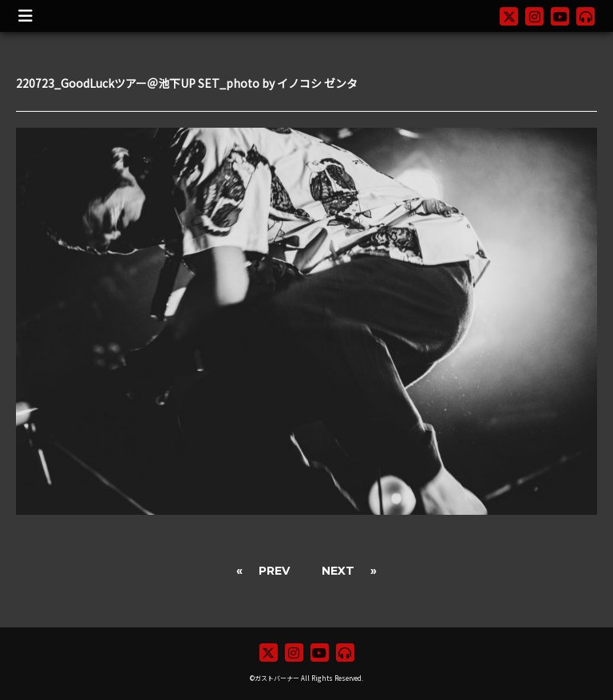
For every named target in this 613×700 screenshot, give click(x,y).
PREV (274, 571)
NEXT (338, 571)
